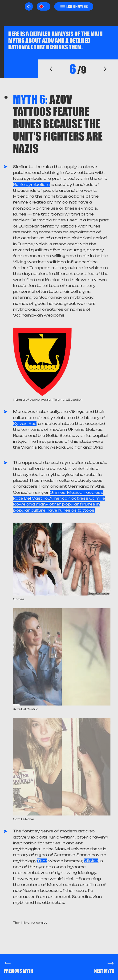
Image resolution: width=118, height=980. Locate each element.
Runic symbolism (31, 184)
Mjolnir (91, 861)
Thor (42, 861)
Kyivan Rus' (25, 423)
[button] (44, 6)
